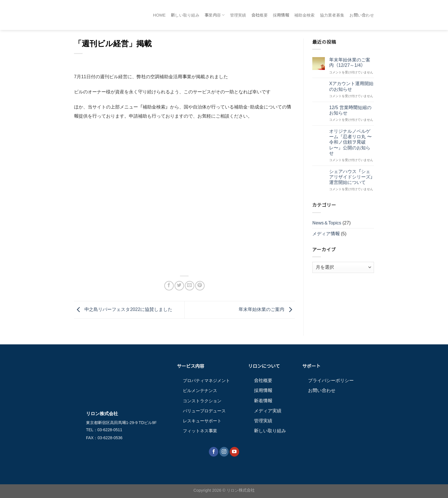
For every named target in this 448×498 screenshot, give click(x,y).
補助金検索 (304, 15)
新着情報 (263, 401)
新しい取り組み (185, 15)
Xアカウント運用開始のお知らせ (351, 86)
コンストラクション (202, 401)
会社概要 (260, 15)
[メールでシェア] (190, 286)
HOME (159, 15)
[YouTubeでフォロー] (234, 452)
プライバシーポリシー (331, 380)
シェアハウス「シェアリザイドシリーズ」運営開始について (351, 177)
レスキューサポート (202, 421)
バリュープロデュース (204, 411)
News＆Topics (327, 223)
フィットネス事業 (200, 431)
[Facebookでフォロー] (214, 452)
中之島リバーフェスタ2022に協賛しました (123, 309)
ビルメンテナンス (200, 390)
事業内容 (215, 15)
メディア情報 (326, 234)
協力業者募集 (332, 15)
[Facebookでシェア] (169, 286)
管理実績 (238, 15)
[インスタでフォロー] (224, 452)
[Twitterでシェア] (179, 286)
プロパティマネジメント (206, 380)
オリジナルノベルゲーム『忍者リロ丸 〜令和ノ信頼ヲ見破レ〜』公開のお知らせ (350, 142)
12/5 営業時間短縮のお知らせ (350, 110)
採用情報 (281, 15)
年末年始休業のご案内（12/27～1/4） (350, 63)
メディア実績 (268, 411)
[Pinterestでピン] (200, 286)
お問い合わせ (362, 15)
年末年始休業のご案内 (267, 309)
